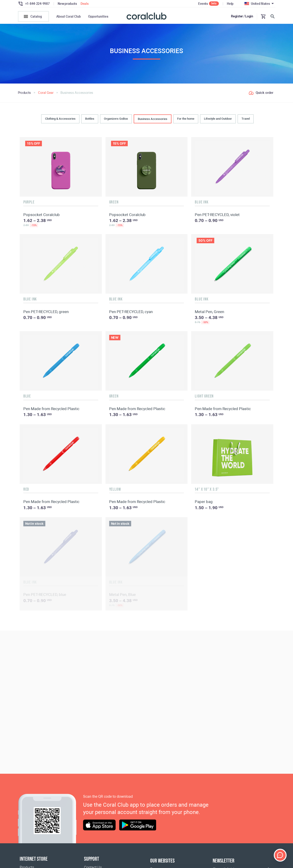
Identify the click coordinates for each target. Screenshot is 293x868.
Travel (246, 120)
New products (67, 4)
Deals (85, 4)
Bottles (90, 120)
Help (230, 4)
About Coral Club (69, 16)
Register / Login (242, 16)
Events (203, 4)
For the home (186, 120)
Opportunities (98, 16)
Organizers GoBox (116, 120)
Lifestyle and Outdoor (218, 120)
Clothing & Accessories (60, 120)
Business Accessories (153, 120)
